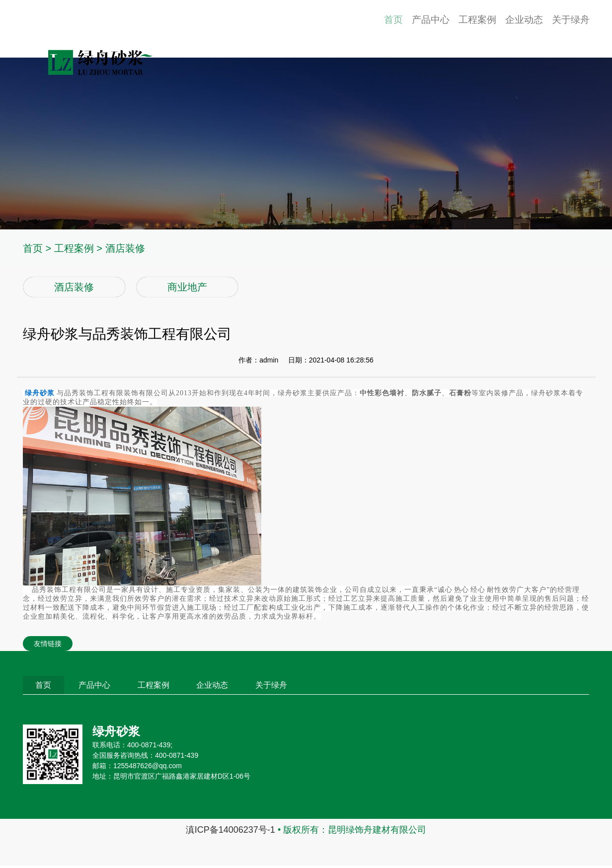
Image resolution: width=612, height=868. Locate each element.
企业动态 (512, 29)
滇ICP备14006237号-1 (230, 832)
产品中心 (403, 29)
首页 (360, 29)
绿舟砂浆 (40, 393)
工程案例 (458, 29)
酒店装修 (125, 248)
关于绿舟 (567, 29)
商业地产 (187, 287)
